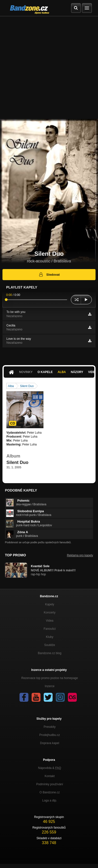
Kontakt (50, 776)
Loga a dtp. (50, 800)
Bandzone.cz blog (49, 653)
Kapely (50, 604)
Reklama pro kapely (80, 555)
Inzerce (49, 686)
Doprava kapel (49, 743)
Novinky (26, 372)
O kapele (45, 372)
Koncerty (49, 613)
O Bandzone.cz (50, 792)
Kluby (50, 637)
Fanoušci (50, 629)
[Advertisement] (49, 68)
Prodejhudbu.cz (49, 735)
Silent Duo (27, 386)
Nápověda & (49, 768)
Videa (50, 621)
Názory (77, 372)
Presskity (50, 727)
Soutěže (50, 645)
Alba (62, 372)
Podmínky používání (50, 784)
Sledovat (49, 274)
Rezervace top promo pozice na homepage (49, 678)
